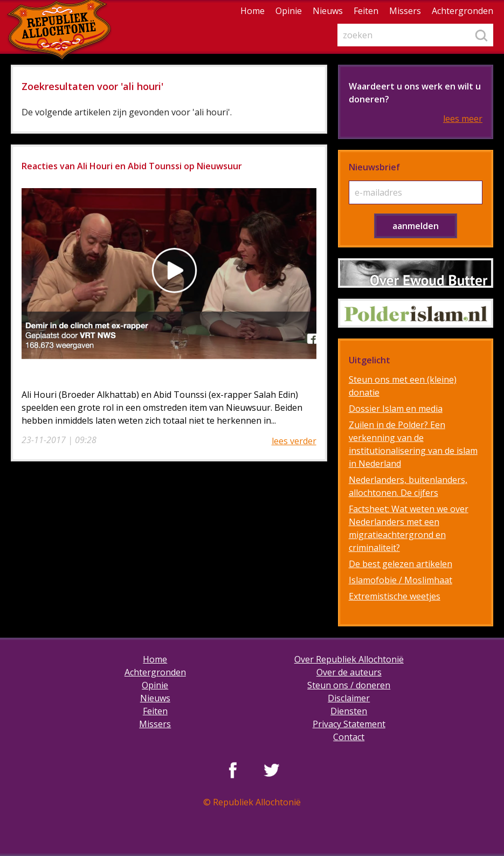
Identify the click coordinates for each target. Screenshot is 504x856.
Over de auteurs (349, 672)
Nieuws (328, 11)
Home (253, 11)
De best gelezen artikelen (401, 564)
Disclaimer (349, 698)
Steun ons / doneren (349, 685)
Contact (349, 737)
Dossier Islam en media (396, 409)
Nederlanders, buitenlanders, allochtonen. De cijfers (408, 486)
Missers (405, 11)
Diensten (349, 711)
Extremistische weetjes (395, 596)
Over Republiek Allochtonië (349, 659)
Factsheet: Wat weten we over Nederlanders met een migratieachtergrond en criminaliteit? (409, 528)
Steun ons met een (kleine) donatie (403, 386)
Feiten (366, 11)
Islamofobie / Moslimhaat (401, 580)
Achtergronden (462, 11)
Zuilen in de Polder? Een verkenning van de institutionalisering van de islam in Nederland (413, 444)
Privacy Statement (349, 724)
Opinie (289, 11)
